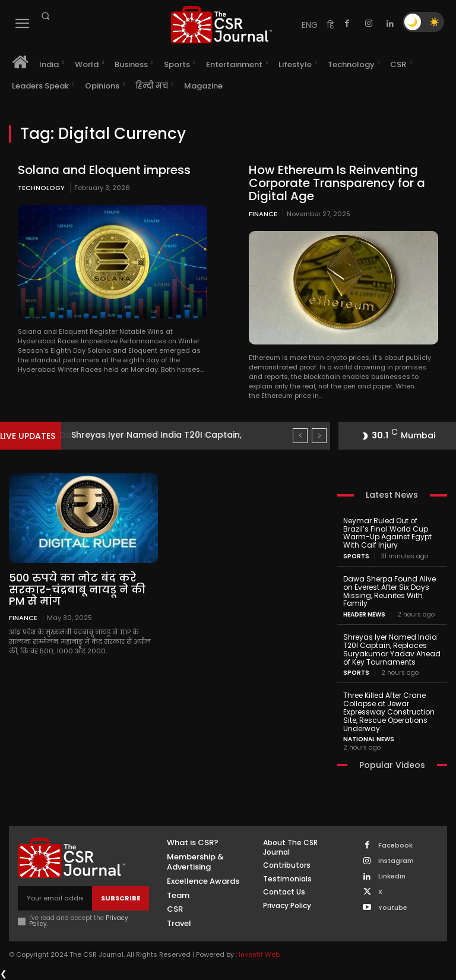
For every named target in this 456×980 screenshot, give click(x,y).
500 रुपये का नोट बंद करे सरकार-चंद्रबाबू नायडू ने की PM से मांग (77, 589)
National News (369, 739)
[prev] (300, 436)
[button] (45, 16)
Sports (356, 557)
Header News (364, 615)
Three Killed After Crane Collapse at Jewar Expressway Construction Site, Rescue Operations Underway (389, 712)
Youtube (393, 908)
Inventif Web (259, 954)
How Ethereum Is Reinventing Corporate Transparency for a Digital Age (337, 183)
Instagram (396, 861)
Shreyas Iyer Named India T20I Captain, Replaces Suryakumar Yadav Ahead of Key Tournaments (392, 649)
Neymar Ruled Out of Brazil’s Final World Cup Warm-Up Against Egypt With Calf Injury (387, 533)
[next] (319, 436)
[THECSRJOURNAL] (221, 25)
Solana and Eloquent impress (104, 170)
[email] (55, 898)
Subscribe (121, 898)
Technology (41, 188)
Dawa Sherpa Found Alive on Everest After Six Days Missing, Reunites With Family (389, 591)
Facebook (395, 845)
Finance (263, 214)
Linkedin (392, 876)
